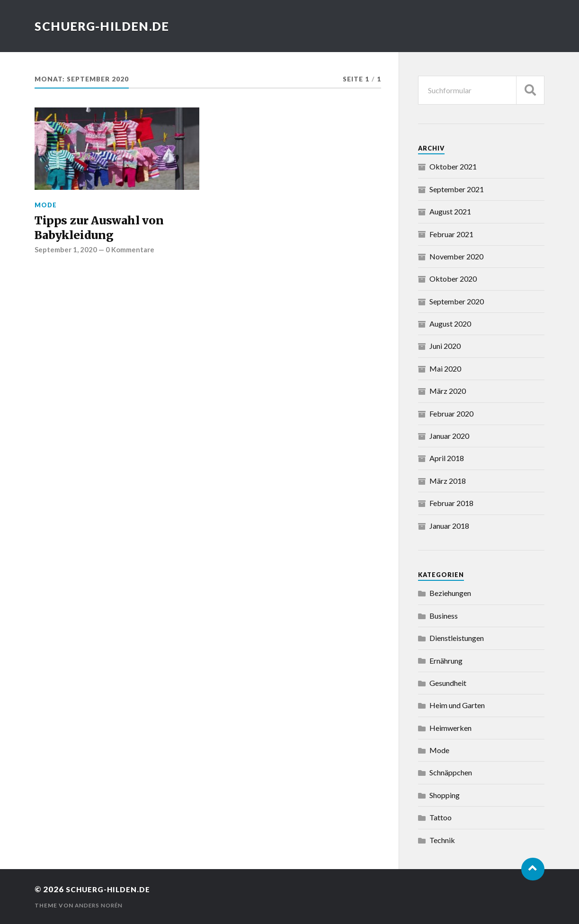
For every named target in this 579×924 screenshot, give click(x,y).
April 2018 (447, 458)
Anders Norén (100, 905)
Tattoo (441, 817)
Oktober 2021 (453, 166)
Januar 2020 (449, 436)
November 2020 (456, 256)
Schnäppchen (451, 772)
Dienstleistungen (457, 638)
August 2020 (450, 324)
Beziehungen (450, 593)
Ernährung (446, 661)
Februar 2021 (451, 234)
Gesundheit (448, 683)
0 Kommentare (133, 253)
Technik (442, 840)
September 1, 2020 (67, 253)
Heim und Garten (457, 705)
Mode (46, 205)
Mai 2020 (445, 369)
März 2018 (448, 481)
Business (444, 616)
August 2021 (450, 211)
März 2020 (448, 391)
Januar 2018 (449, 526)
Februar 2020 (451, 413)
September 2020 (457, 301)
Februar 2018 (451, 503)
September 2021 (457, 189)
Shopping (445, 795)
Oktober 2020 (453, 279)
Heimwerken (450, 728)
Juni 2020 (445, 346)
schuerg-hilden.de (106, 26)
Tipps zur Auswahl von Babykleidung (104, 229)
